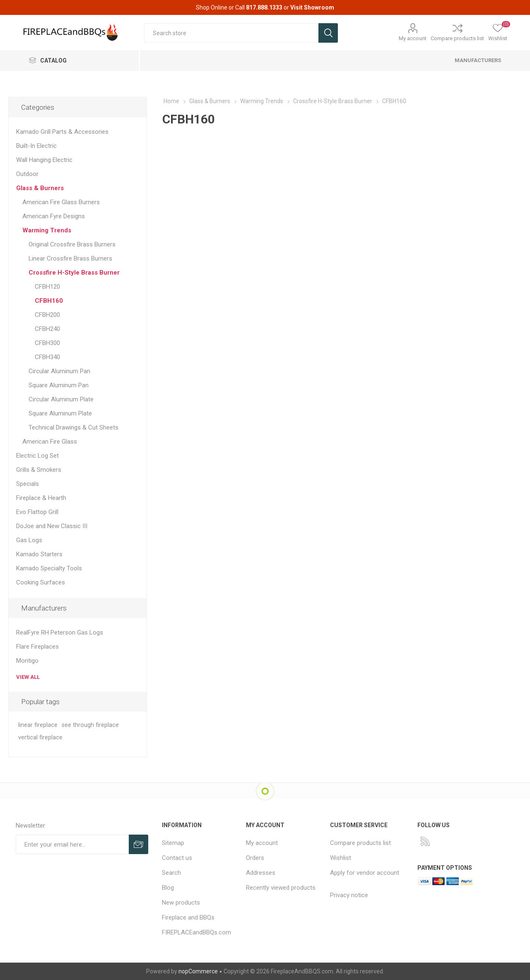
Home (171, 101)
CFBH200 (47, 315)
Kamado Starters (39, 554)
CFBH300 (47, 343)
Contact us (177, 858)
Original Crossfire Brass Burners (72, 244)
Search (171, 873)
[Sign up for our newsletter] (72, 844)
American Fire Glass (50, 442)
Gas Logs (29, 540)
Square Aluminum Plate (60, 413)
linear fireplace (38, 725)
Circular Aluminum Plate (61, 399)
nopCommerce (198, 971)
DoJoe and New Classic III (52, 526)
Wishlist (341, 858)
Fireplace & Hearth (41, 498)
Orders (255, 858)
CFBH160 (49, 301)
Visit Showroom (312, 7)
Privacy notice (349, 895)
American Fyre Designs (54, 216)
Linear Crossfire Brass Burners (70, 258)
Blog (168, 888)
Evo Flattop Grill (37, 512)
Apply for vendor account (365, 873)
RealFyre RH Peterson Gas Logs (60, 632)
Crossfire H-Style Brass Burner (74, 273)
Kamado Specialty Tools (49, 568)
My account (413, 38)
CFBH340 (47, 357)
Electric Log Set (37, 456)
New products (181, 903)
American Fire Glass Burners (61, 202)
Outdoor (27, 174)
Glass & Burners (40, 188)
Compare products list (457, 38)
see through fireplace (90, 725)
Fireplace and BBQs (188, 917)
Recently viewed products (281, 888)
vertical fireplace (40, 737)
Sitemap (173, 843)
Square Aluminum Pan (59, 385)
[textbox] (231, 33)
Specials (28, 484)
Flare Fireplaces (37, 647)
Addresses (261, 873)
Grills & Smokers (39, 470)
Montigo (27, 661)
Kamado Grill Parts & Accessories (62, 132)
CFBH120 (47, 287)
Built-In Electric (36, 146)
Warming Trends (47, 230)
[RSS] (425, 841)
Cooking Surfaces (41, 582)
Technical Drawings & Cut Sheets (73, 427)
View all (28, 677)
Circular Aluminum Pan (59, 371)
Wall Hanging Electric (44, 160)
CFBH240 (47, 329)
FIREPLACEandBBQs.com (196, 932)
